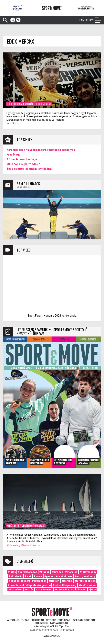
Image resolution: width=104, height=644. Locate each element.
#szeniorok (39, 581)
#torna (38, 576)
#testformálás (87, 585)
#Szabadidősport (31, 545)
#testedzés (15, 589)
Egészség (41, 623)
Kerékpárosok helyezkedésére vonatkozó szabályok (41, 150)
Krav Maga (13, 155)
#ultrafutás (16, 576)
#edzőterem (79, 589)
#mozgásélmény (85, 576)
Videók (51, 626)
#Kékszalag (13, 545)
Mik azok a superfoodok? (23, 164)
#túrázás (57, 572)
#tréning (67, 581)
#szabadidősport (19, 581)
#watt (28, 576)
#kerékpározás (27, 572)
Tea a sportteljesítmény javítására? (29, 169)
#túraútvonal (16, 585)
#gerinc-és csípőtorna (58, 576)
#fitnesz (44, 572)
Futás (25, 620)
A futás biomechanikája (22, 159)
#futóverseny (88, 572)
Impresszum (68, 630)
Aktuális (13, 620)
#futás (12, 572)
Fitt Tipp (60, 626)
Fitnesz (51, 620)
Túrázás (64, 620)
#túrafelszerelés (85, 581)
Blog (68, 626)
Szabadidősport (84, 620)
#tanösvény (62, 589)
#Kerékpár (12, 123)
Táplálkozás (59, 623)
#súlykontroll (44, 589)
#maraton (71, 572)
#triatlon (54, 581)
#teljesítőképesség (65, 585)
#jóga (92, 589)
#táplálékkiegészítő (38, 585)
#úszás (29, 589)
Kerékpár (38, 620)
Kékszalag (40, 626)
